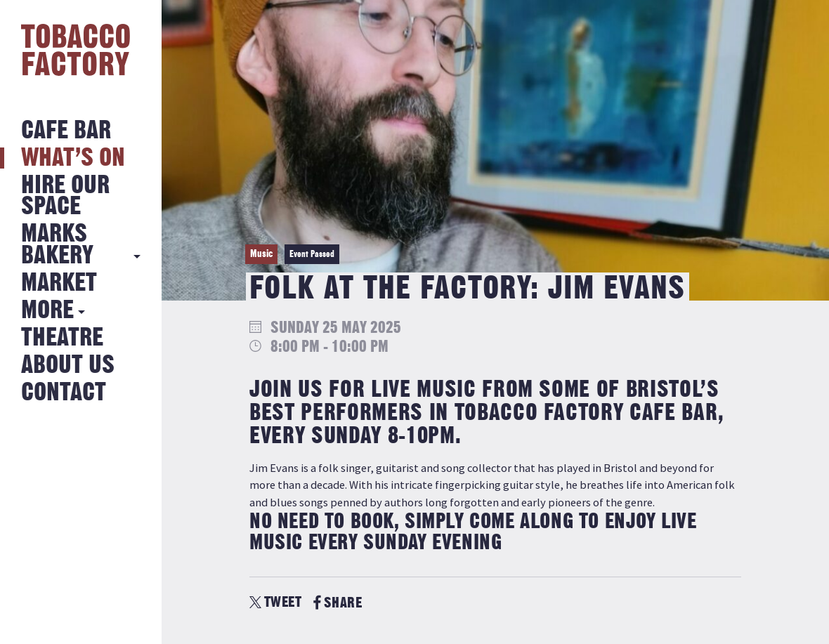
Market (59, 283)
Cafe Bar (66, 131)
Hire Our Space (65, 196)
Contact (64, 393)
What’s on (73, 158)
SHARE (338, 603)
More (47, 311)
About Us (68, 366)
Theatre (62, 338)
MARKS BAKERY (57, 245)
